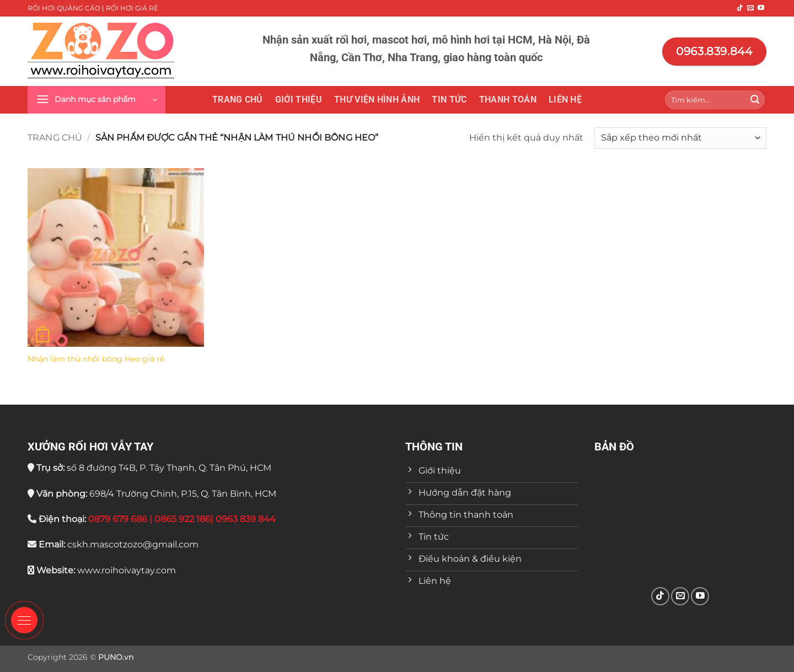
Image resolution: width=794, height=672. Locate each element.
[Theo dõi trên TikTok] (740, 8)
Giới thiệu (299, 100)
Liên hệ (565, 100)
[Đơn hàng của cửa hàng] (680, 138)
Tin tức (449, 100)
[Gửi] (755, 100)
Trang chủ (238, 100)
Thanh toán (508, 100)
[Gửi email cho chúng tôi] (750, 8)
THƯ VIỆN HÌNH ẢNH (377, 100)
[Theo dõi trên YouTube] (761, 8)
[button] (96, 100)
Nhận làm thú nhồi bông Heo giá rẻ (96, 359)
